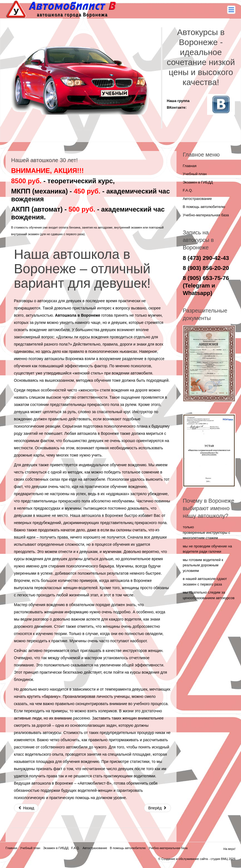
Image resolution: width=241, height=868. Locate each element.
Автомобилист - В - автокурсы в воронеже (62, 9)
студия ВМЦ (219, 859)
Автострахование (197, 199)
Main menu (231, 10)
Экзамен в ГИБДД (198, 182)
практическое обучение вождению (116, 487)
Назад (26, 808)
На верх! (229, 849)
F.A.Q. (188, 190)
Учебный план (195, 174)
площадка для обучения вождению (68, 762)
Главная (189, 166)
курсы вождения (94, 337)
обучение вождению (128, 465)
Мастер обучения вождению (39, 605)
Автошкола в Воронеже (78, 315)
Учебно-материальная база (206, 215)
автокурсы (52, 733)
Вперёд (157, 808)
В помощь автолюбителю (204, 207)
